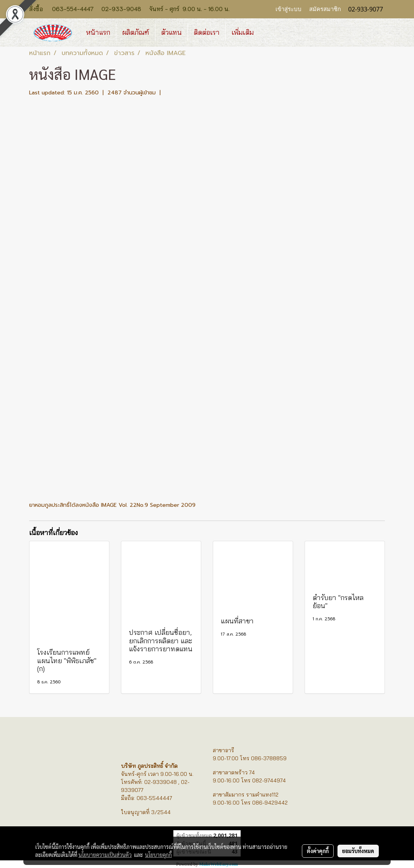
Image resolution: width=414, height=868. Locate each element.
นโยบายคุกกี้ (158, 855)
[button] (266, 32)
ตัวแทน (171, 32)
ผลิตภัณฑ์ (136, 32)
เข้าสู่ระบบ (288, 9)
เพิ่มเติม (243, 32)
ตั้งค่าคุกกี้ (318, 851)
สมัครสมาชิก (325, 9)
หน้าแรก (98, 32)
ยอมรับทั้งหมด (358, 851)
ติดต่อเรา (207, 32)
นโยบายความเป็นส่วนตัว (105, 855)
